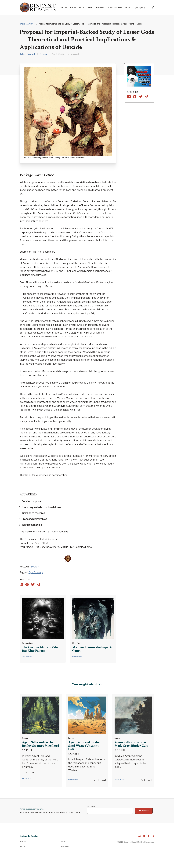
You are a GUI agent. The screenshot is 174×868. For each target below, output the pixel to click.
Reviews (100, 7)
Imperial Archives (114, 7)
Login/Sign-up (139, 7)
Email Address (92, 806)
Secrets (82, 7)
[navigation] (102, 7)
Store (127, 7)
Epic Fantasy (36, 572)
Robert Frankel (27, 54)
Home (64, 7)
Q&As (91, 7)
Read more (27, 657)
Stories (73, 7)
